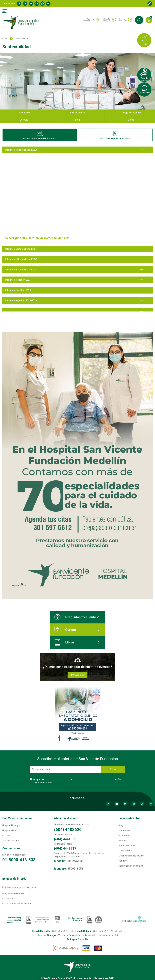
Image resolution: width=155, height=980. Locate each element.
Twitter (31, 4)
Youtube (37, 4)
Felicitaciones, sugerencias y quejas (20, 887)
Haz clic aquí (77, 675)
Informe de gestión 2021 (18, 280)
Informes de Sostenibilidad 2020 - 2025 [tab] (40, 135)
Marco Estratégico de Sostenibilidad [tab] (115, 135)
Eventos (123, 841)
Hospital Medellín (11, 830)
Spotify (48, 4)
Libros (64, 642)
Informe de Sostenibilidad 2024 (21, 249)
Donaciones (124, 830)
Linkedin (25, 4)
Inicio (5, 39)
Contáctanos (9, 899)
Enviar (113, 769)
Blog (77, 120)
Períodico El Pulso (127, 846)
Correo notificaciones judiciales (18, 904)
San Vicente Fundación (17, 818)
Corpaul (6, 836)
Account (150, 4)
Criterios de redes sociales (132, 856)
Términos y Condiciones (56, 779)
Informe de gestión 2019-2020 (21, 300)
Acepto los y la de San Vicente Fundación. (78, 781)
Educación (124, 836)
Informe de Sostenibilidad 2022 (21, 270)
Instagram (42, 4)
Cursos (65, 630)
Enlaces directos (129, 818)
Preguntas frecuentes (76, 617)
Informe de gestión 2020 (18, 290)
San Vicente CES (11, 841)
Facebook (19, 4)
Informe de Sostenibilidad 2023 (21, 259)
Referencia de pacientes (131, 866)
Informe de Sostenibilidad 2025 (21, 150)
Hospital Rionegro (11, 825)
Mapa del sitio (125, 851)
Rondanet (123, 861)
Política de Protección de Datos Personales (94, 779)
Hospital (106, 20)
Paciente (88, 20)
